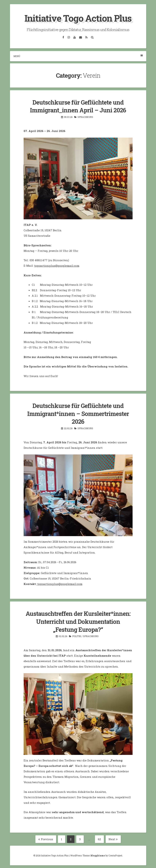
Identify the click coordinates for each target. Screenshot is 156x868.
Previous (46, 838)
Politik (77, 635)
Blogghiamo (98, 854)
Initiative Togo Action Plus (78, 18)
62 (101, 838)
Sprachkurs (85, 117)
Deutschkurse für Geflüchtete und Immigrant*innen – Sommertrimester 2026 (78, 413)
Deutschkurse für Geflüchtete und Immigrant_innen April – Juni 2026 (78, 106)
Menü (78, 56)
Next (113, 838)
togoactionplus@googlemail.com (57, 265)
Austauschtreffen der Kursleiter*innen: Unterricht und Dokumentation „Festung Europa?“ (78, 620)
